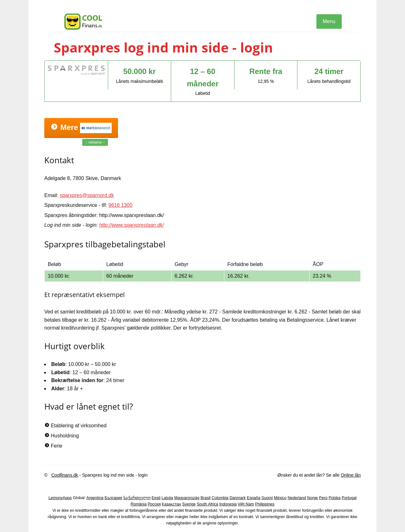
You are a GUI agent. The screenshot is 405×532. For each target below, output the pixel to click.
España (254, 498)
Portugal (349, 498)
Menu (329, 21)
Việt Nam (246, 504)
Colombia (220, 498)
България (113, 498)
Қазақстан (171, 504)
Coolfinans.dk (65, 475)
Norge (313, 498)
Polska (334, 498)
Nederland (297, 498)
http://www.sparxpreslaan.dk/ (131, 225)
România (139, 504)
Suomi (267, 498)
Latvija (167, 498)
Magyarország (187, 498)
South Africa (208, 504)
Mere (81, 128)
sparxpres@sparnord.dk (87, 195)
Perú (323, 498)
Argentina (95, 498)
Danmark (238, 498)
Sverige (189, 504)
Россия (154, 504)
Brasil (206, 498)
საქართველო (137, 498)
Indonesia (228, 504)
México (280, 498)
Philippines (265, 504)
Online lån (351, 475)
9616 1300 (121, 205)
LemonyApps (60, 498)
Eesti (156, 498)
